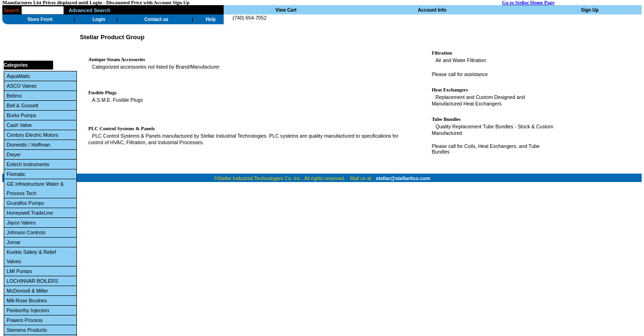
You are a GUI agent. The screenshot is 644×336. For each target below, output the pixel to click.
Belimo (16, 96)
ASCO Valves (23, 86)
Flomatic (17, 174)
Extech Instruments (29, 164)
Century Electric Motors (34, 135)
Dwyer (15, 154)
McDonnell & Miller (29, 291)
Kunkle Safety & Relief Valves (31, 257)
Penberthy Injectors (29, 310)
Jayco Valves (22, 223)
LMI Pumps (21, 271)
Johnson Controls (27, 232)
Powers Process (26, 320)
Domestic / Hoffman (30, 145)
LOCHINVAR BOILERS (34, 281)
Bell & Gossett (24, 105)
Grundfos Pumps (27, 203)
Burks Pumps (23, 115)
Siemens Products (28, 330)
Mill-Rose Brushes (28, 301)
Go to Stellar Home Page (528, 3)
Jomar (15, 242)
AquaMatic (20, 76)
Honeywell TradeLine (31, 213)
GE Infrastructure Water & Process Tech (35, 189)
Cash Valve (21, 125)
